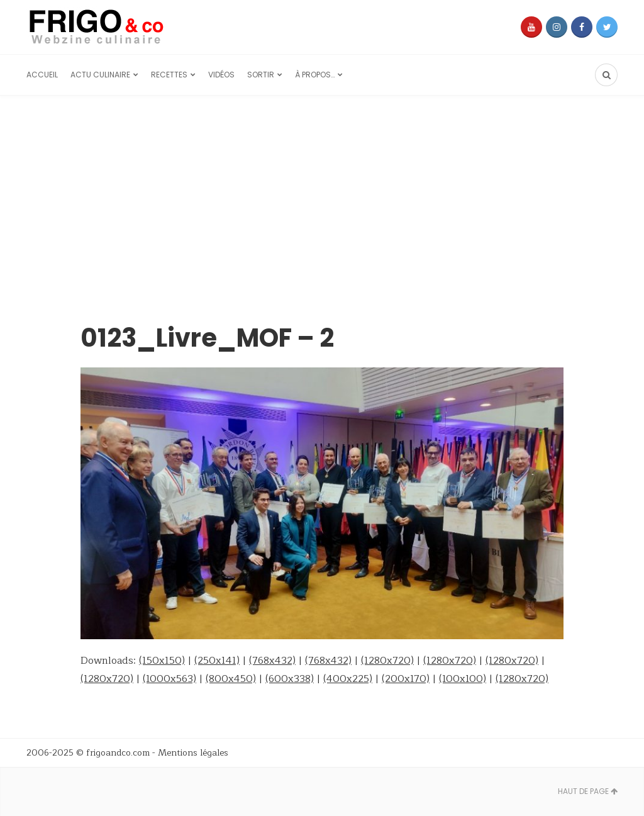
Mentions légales (193, 753)
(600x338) (290, 679)
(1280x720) (387, 661)
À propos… (315, 75)
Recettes (169, 75)
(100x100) (463, 679)
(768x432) (272, 661)
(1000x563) (169, 679)
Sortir (261, 75)
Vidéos (221, 75)
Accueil (42, 75)
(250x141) (217, 661)
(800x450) (231, 679)
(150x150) (162, 661)
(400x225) (348, 679)
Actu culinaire (100, 75)
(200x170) (406, 679)
